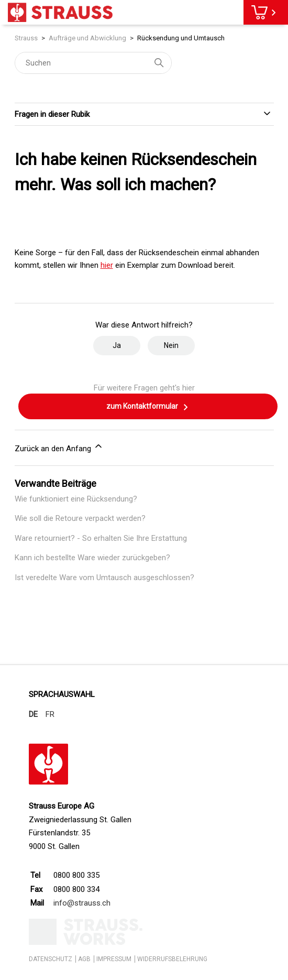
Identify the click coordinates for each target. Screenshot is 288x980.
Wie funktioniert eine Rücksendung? (76, 499)
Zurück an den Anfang (59, 447)
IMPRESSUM (114, 959)
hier (107, 265)
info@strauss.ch (82, 903)
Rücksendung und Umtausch (181, 38)
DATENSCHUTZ (51, 959)
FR (50, 714)
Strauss (26, 38)
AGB (84, 959)
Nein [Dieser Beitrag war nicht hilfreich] (171, 345)
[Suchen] (93, 63)
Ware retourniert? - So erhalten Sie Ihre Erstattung (101, 538)
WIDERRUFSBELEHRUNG (172, 959)
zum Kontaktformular (148, 407)
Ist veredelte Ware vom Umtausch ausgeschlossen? (104, 578)
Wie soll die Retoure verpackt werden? (80, 518)
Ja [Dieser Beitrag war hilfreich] (117, 345)
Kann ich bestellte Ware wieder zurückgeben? (92, 558)
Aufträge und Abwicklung (87, 38)
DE (33, 714)
